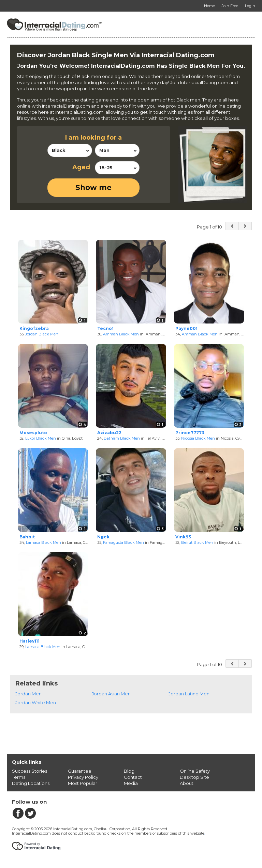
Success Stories (30, 771)
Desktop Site (194, 777)
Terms (19, 777)
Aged (81, 167)
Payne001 (186, 328)
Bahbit (27, 537)
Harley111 (30, 641)
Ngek (103, 537)
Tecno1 (105, 328)
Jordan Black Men (42, 334)
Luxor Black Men (41, 438)
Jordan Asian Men (111, 694)
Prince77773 (190, 433)
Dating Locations (31, 783)
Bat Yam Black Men (122, 438)
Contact (133, 777)
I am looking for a (93, 138)
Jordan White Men (36, 703)
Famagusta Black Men (123, 542)
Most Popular (83, 783)
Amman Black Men (121, 334)
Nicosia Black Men (198, 438)
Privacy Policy (83, 777)
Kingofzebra (34, 328)
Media (131, 783)
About (187, 783)
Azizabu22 (109, 433)
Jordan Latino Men (189, 694)
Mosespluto (33, 433)
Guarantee (80, 771)
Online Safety (195, 771)
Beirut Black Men (197, 542)
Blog (129, 771)
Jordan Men (28, 694)
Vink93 (183, 537)
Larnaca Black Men (43, 542)
